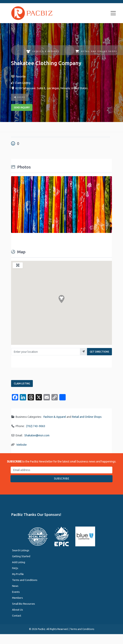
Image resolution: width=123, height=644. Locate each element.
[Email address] (61, 470)
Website (22, 445)
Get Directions (99, 352)
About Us (18, 610)
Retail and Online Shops (96, 51)
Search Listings (21, 550)
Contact (17, 616)
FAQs (15, 568)
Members (18, 598)
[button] (61, 299)
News (15, 586)
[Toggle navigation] (113, 13)
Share (20, 97)
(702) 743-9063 (36, 426)
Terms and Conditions (25, 580)
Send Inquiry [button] (22, 107)
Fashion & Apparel (43, 51)
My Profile (18, 574)
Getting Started (21, 556)
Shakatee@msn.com (37, 435)
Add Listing (19, 562)
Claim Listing (23, 83)
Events (16, 592)
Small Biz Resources (24, 604)
